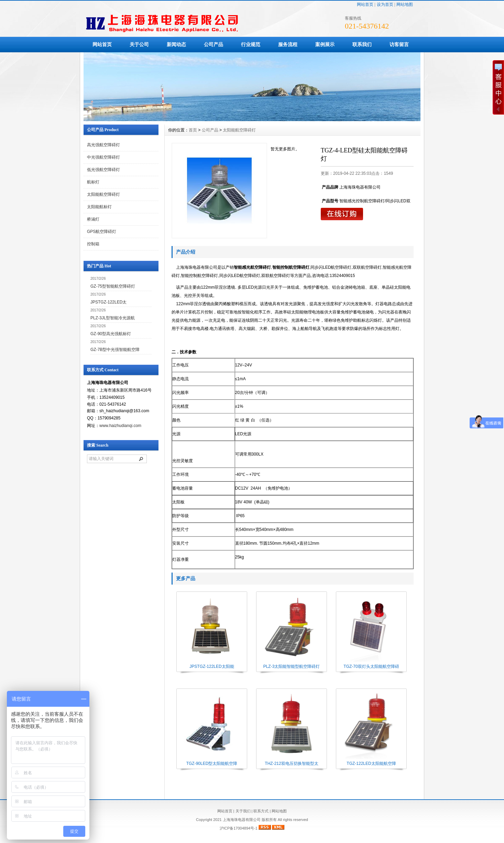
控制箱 (93, 244)
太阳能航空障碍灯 (103, 194)
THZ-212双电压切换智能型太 (291, 764)
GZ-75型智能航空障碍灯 (113, 286)
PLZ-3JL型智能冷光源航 (113, 318)
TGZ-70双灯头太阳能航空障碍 (371, 666)
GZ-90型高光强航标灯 (111, 334)
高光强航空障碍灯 (103, 145)
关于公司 (139, 44)
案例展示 (325, 44)
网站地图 (405, 4)
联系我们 (362, 44)
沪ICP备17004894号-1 (239, 828)
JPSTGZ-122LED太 (108, 302)
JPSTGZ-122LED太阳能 (212, 666)
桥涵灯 (93, 219)
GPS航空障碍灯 (102, 232)
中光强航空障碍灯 (103, 157)
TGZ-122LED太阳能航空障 (371, 764)
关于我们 (243, 811)
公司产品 (213, 44)
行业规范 (251, 44)
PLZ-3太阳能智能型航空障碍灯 (292, 666)
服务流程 (288, 44)
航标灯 (93, 182)
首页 (193, 130)
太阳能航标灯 (99, 207)
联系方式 (261, 811)
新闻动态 (176, 44)
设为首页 (385, 4)
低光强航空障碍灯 (103, 170)
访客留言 (399, 44)
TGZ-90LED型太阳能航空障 (212, 764)
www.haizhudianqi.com (120, 426)
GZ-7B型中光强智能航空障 (115, 350)
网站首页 (365, 4)
